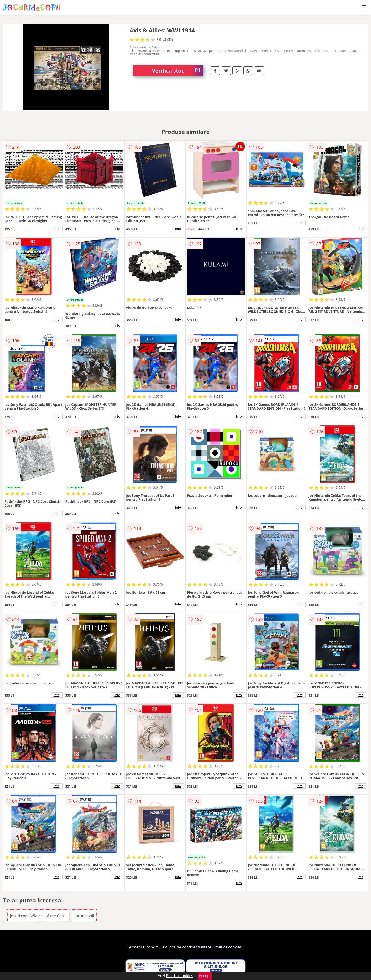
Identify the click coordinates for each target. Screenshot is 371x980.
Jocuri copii (84, 916)
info (57, 229)
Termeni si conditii (143, 947)
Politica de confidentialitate (187, 947)
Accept (205, 976)
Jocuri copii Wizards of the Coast (39, 916)
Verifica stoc (177, 71)
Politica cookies (228, 947)
